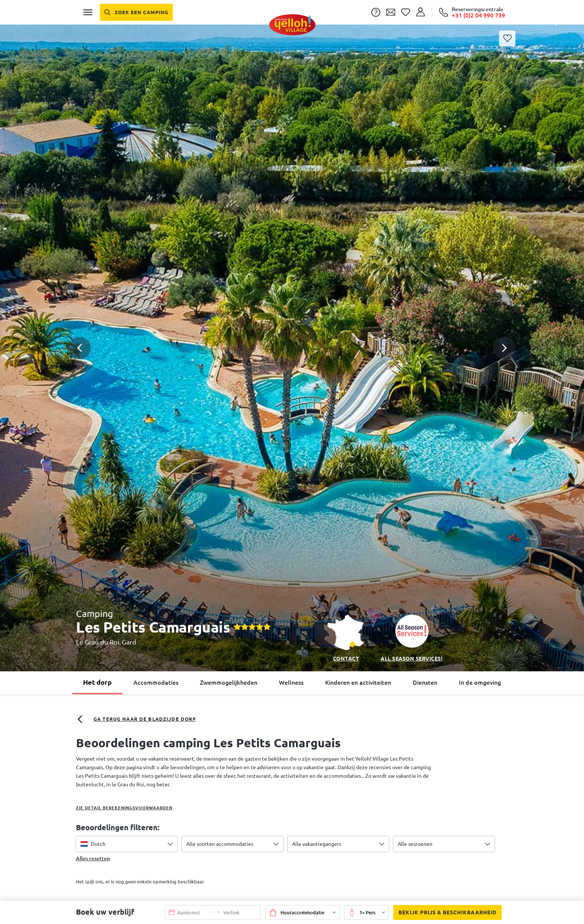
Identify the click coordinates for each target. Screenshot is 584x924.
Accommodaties (156, 682)
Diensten (425, 682)
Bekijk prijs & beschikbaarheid (445, 913)
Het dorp (97, 682)
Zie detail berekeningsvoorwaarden (124, 808)
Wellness (291, 682)
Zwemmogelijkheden (229, 682)
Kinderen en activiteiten (358, 682)
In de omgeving (480, 682)
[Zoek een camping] (136, 12)
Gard (129, 642)
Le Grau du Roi (98, 642)
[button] (292, 317)
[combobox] (127, 844)
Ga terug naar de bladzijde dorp (136, 719)
